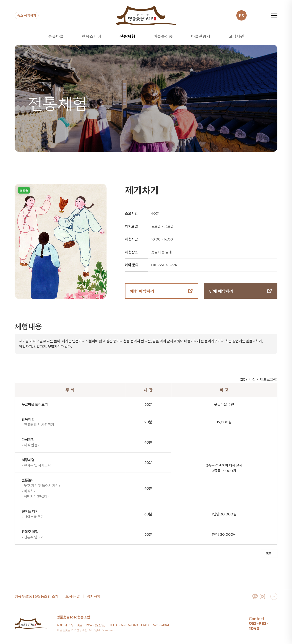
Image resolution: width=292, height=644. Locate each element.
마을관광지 (201, 36)
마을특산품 (163, 36)
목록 (269, 554)
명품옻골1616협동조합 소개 (37, 596)
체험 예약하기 (142, 291)
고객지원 (236, 36)
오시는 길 (73, 596)
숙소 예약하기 (27, 15)
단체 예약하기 (221, 291)
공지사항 (94, 596)
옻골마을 (56, 36)
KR (241, 15)
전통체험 (127, 36)
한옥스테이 (92, 36)
